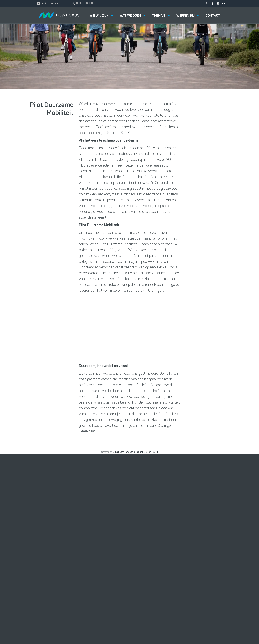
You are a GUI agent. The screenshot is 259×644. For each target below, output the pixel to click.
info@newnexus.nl (207, 524)
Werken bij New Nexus (165, 505)
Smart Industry (117, 532)
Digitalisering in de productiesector (119, 543)
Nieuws (156, 514)
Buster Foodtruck (163, 532)
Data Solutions (117, 523)
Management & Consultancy (126, 514)
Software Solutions (120, 505)
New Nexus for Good (165, 523)
